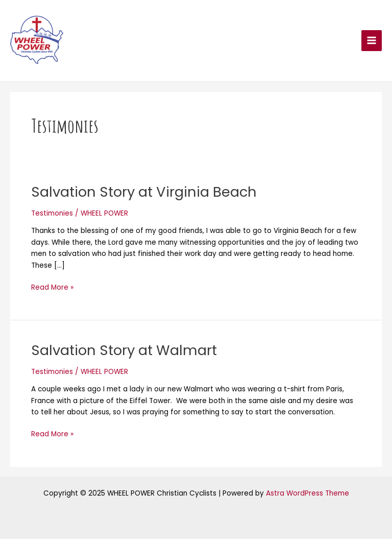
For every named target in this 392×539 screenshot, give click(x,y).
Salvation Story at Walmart (124, 350)
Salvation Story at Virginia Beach (144, 192)
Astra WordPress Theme (308, 493)
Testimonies (52, 213)
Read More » (52, 287)
